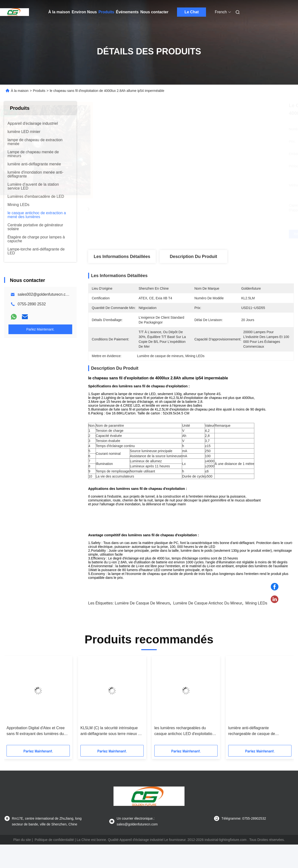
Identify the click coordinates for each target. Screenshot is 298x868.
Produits (106, 12)
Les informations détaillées (122, 257)
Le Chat (192, 12)
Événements (127, 12)
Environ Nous (84, 12)
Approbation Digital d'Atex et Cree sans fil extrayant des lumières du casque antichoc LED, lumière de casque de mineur (36, 745)
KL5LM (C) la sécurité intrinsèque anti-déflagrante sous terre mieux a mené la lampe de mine (110, 745)
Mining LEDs (256, 617)
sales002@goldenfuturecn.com (44, 294)
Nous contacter (154, 12)
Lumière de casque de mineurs (142, 617)
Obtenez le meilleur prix (217, 234)
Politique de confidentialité (54, 853)
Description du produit (193, 257)
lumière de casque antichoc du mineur (208, 617)
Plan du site (22, 853)
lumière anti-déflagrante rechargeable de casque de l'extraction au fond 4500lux (252, 745)
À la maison (59, 12)
